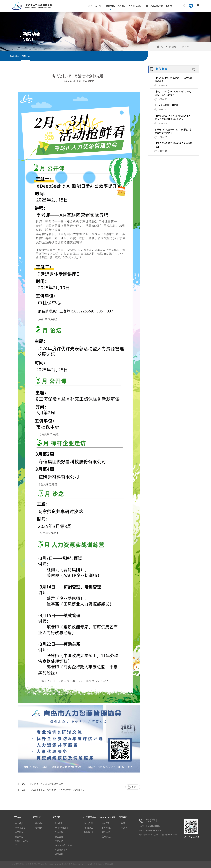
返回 (134, 787)
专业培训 (59, 823)
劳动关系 (106, 837)
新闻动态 (110, 6)
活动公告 (26, 56)
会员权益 (19, 837)
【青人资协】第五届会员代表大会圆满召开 (174, 145)
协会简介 (19, 823)
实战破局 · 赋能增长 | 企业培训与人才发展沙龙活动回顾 (173, 131)
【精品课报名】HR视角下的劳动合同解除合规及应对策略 (173, 93)
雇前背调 (59, 854)
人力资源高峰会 (136, 6)
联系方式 (125, 823)
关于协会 (99, 6)
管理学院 (106, 832)
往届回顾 (88, 832)
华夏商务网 (108, 864)
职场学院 (106, 828)
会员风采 (19, 832)
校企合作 (59, 837)
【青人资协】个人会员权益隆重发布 (45, 784)
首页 (90, 6)
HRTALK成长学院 (155, 6)
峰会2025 (89, 828)
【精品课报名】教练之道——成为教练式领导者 (174, 79)
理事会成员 (20, 828)
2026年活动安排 (21, 843)
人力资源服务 (61, 850)
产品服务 (122, 6)
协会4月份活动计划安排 (167, 105)
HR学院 (106, 823)
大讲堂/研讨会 (61, 828)
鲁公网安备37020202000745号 (79, 864)
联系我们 (170, 6)
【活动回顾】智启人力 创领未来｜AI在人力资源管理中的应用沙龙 (173, 117)
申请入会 (125, 828)
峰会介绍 (88, 823)
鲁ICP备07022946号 (54, 864)
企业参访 (59, 832)
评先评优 (59, 841)
